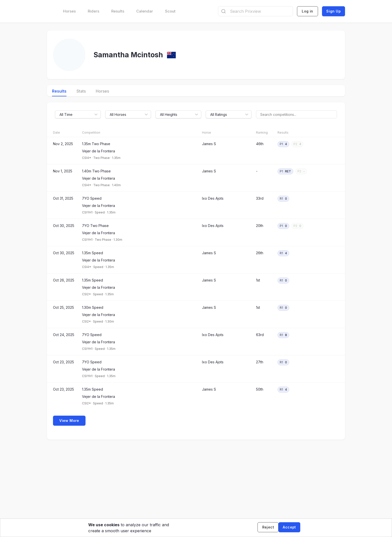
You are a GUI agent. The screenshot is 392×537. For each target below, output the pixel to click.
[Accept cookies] (289, 528)
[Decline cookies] (266, 528)
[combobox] (255, 11)
